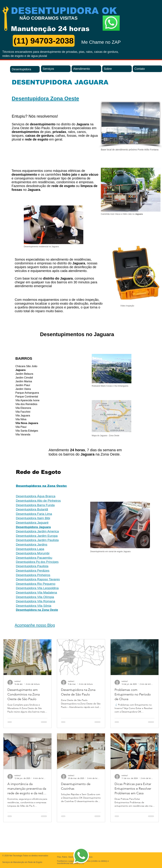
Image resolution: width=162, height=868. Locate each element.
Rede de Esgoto (38, 472)
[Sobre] (117, 69)
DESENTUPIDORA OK (64, 11)
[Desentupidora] (25, 69)
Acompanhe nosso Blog (35, 625)
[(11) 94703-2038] (44, 41)
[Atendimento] (86, 69)
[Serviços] (56, 69)
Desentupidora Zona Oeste (45, 98)
